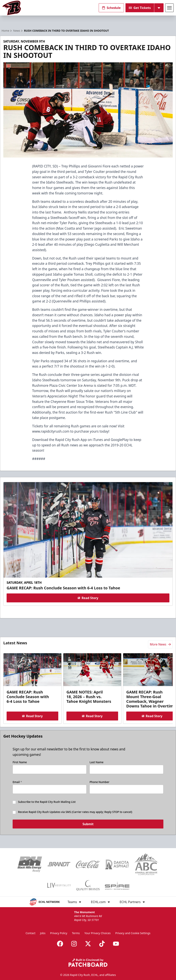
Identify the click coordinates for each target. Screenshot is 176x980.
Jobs (43, 933)
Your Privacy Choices (98, 933)
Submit (88, 825)
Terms (76, 933)
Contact (31, 933)
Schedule (111, 8)
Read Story (88, 598)
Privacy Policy (59, 933)
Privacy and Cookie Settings (133, 933)
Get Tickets (140, 8)
